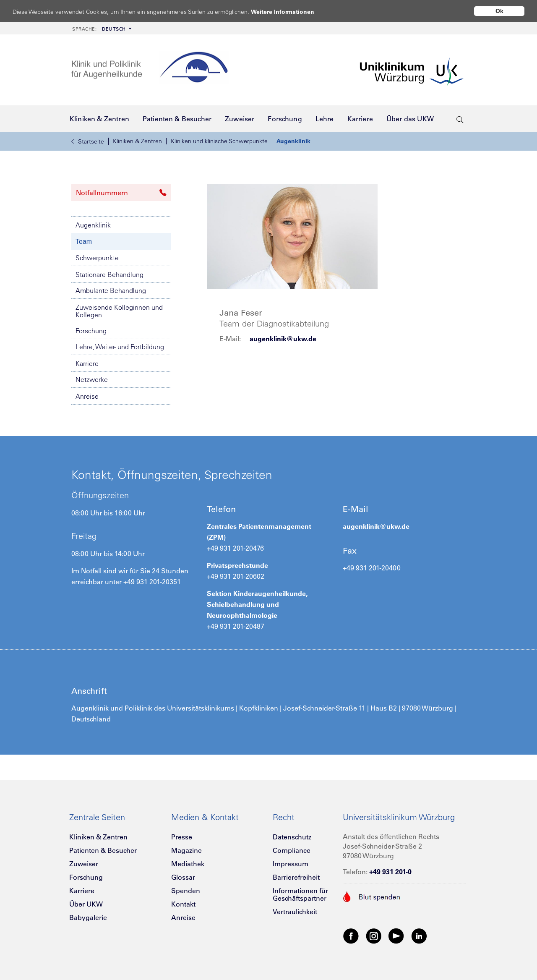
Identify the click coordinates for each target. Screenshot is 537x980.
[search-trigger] (460, 119)
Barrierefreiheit (296, 877)
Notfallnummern (121, 193)
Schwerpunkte (97, 258)
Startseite (88, 141)
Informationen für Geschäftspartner (300, 894)
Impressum (291, 864)
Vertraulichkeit (295, 912)
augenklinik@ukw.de (283, 339)
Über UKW (86, 904)
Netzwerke (92, 379)
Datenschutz (292, 837)
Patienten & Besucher (103, 850)
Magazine (186, 850)
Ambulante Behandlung (111, 290)
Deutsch (99, 29)
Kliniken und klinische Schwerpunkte (219, 141)
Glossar (183, 877)
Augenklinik (293, 141)
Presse (182, 837)
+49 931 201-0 (390, 872)
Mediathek (188, 864)
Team (84, 242)
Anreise (87, 396)
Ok (499, 11)
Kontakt (183, 904)
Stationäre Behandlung (109, 274)
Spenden (186, 891)
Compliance (292, 850)
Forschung (91, 331)
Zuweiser (84, 864)
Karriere (87, 363)
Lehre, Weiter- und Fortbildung (120, 347)
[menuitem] (101, 28)
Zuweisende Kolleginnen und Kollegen (119, 311)
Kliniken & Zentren (137, 141)
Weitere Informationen (291, 12)
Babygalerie (88, 917)
